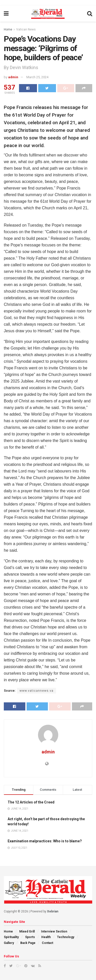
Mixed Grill (27, 931)
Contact (47, 943)
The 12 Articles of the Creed (31, 802)
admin (13, 77)
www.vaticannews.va (36, 691)
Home (8, 29)
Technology (66, 937)
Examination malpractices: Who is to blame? (45, 841)
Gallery (9, 943)
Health (46, 937)
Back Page (28, 943)
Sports (30, 937)
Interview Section (54, 931)
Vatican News (26, 29)
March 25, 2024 (37, 77)
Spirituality (11, 937)
